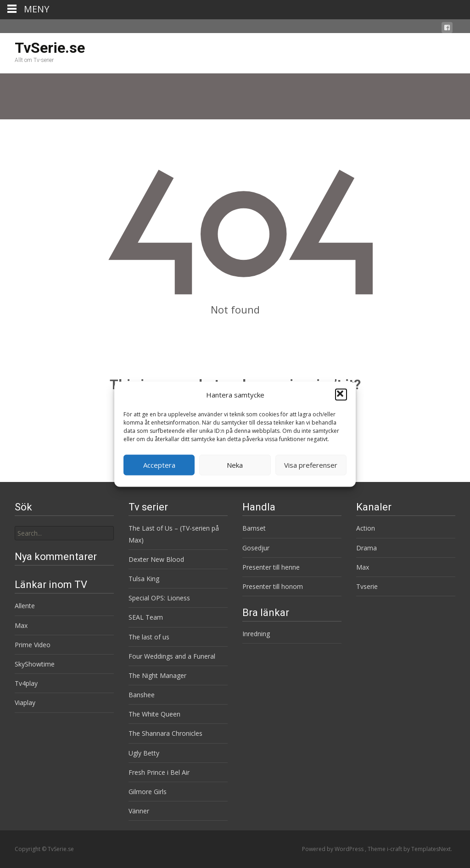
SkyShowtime (35, 664)
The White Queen (154, 714)
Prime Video (33, 645)
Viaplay (25, 703)
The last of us (149, 637)
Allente (25, 606)
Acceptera (159, 465)
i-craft (395, 849)
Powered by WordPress (333, 849)
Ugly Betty (144, 753)
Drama (366, 548)
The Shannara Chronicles (165, 733)
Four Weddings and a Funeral (172, 656)
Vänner (139, 811)
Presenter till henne (271, 567)
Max (363, 567)
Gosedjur (256, 548)
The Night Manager (157, 675)
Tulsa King (144, 579)
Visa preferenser (311, 465)
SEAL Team (146, 617)
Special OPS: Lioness (159, 598)
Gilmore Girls (148, 792)
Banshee (142, 695)
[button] (341, 395)
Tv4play (26, 683)
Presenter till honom (273, 586)
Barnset (254, 528)
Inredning (256, 634)
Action (366, 528)
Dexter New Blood (156, 559)
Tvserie (367, 586)
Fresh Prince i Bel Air (159, 772)
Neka (235, 465)
